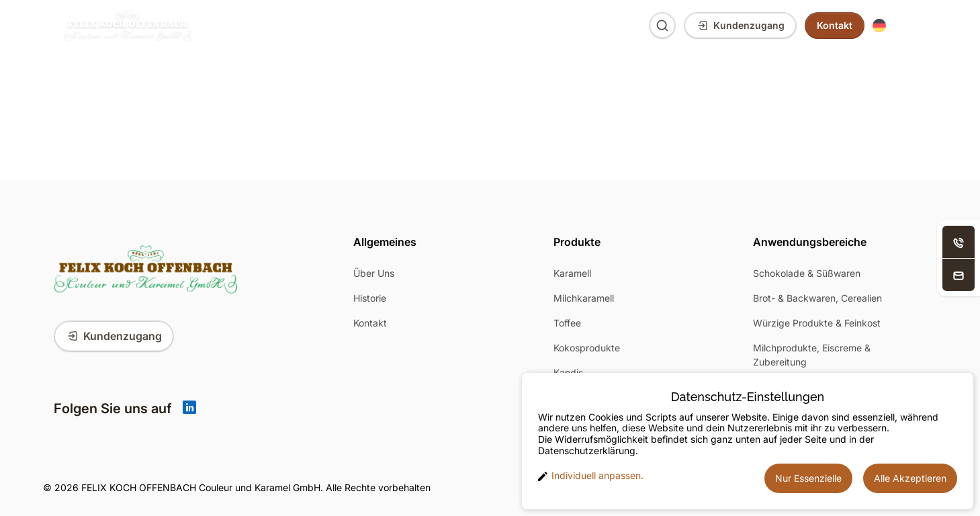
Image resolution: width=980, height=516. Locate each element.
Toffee (567, 323)
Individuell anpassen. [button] (591, 476)
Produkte (243, 26)
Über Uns (462, 26)
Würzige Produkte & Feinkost (817, 323)
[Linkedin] (189, 408)
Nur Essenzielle (808, 478)
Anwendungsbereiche (352, 26)
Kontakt (370, 323)
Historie (370, 298)
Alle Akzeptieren (910, 478)
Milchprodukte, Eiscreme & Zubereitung (812, 355)
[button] (894, 26)
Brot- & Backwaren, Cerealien (817, 298)
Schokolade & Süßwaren (807, 273)
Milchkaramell (584, 298)
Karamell (572, 273)
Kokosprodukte (587, 348)
